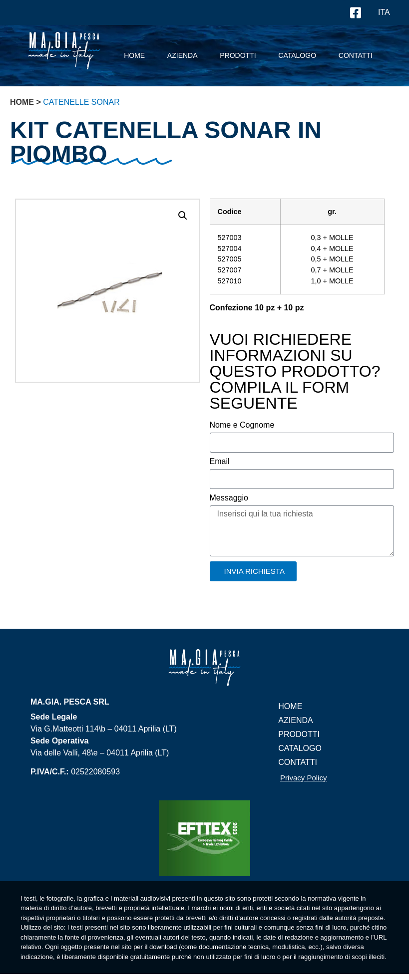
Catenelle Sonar (81, 102)
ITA (384, 12)
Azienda (183, 55)
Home (134, 55)
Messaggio (229, 498)
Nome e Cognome (242, 425)
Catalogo (297, 55)
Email (220, 462)
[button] (183, 216)
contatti (356, 55)
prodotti (238, 55)
